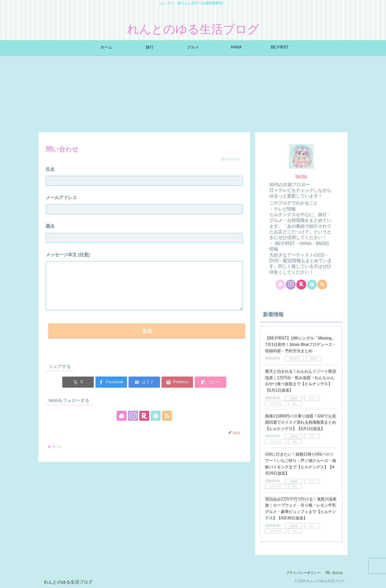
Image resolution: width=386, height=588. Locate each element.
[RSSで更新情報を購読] (167, 416)
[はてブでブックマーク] (144, 382)
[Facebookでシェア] (111, 382)
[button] (210, 382)
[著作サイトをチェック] (122, 416)
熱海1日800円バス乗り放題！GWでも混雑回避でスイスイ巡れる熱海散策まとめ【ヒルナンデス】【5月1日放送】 (301, 422)
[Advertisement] (193, 95)
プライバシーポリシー (303, 573)
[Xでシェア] (78, 382)
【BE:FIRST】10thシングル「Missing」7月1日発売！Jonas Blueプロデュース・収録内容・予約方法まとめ (301, 344)
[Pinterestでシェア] (177, 382)
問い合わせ (334, 573)
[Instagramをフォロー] (133, 416)
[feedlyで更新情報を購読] (156, 416)
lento (301, 176)
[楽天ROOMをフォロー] (144, 416)
